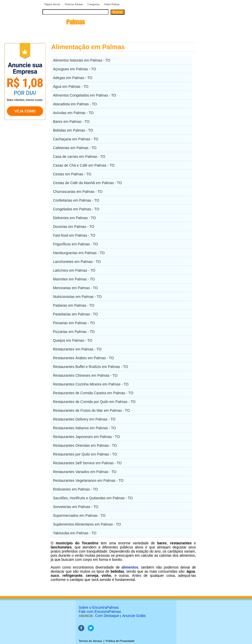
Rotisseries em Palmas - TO (75, 489)
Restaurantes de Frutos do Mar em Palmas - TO (91, 410)
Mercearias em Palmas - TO (75, 288)
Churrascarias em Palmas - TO (78, 192)
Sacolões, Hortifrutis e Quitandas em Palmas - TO (93, 498)
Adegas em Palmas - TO (73, 78)
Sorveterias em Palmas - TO (76, 507)
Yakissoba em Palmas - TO (75, 533)
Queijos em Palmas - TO (73, 340)
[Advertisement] (223, 120)
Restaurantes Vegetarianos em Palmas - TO (88, 480)
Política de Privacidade (120, 641)
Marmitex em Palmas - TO (74, 279)
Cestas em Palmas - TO (72, 174)
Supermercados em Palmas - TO (79, 516)
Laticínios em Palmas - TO (74, 270)
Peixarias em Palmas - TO (74, 323)
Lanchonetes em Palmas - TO (77, 262)
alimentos (130, 567)
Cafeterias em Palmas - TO (75, 148)
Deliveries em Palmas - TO (74, 218)
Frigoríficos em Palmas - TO (75, 244)
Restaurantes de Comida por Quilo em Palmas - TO (94, 402)
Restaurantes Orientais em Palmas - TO (85, 445)
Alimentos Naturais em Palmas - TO (82, 60)
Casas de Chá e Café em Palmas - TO (84, 165)
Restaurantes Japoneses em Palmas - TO (86, 437)
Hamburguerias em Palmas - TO (79, 253)
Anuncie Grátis (134, 616)
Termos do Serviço (90, 641)
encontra (64, 22)
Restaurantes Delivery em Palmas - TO (84, 419)
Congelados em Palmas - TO (76, 209)
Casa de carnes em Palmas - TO (79, 157)
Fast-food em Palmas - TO (74, 235)
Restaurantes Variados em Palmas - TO (85, 472)
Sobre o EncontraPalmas (99, 607)
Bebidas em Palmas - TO (73, 130)
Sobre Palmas (112, 4)
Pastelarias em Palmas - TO (75, 314)
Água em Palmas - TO (71, 87)
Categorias (93, 4)
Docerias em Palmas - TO (74, 227)
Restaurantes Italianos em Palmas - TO (84, 428)
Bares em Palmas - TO (71, 122)
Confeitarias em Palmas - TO (76, 200)
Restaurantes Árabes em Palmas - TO (83, 358)
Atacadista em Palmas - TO (75, 104)
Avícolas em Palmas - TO (73, 113)
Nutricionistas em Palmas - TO (77, 297)
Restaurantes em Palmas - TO (77, 349)
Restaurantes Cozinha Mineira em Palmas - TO (91, 384)
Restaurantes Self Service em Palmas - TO (87, 463)
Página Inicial (52, 4)
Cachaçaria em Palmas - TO (76, 139)
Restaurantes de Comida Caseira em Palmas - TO (93, 393)
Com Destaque (107, 616)
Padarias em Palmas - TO (74, 305)
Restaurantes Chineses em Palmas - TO (85, 375)
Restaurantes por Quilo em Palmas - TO (85, 454)
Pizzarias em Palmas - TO (74, 332)
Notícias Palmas (74, 4)
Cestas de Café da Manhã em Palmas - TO (87, 183)
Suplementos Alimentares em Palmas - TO (87, 524)
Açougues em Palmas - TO (75, 69)
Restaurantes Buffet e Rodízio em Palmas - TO (91, 367)
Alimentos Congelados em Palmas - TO (84, 95)
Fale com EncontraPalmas (100, 612)
